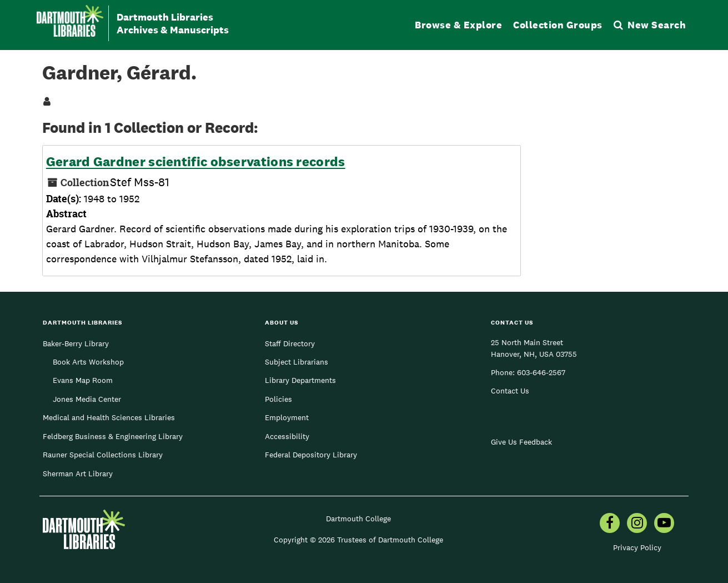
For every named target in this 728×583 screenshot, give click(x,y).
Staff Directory (290, 343)
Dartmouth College (358, 519)
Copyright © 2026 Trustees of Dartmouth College (358, 540)
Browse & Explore (458, 25)
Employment (287, 417)
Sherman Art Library (78, 474)
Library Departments (300, 380)
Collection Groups (558, 25)
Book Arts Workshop (88, 362)
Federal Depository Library (311, 455)
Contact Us (510, 391)
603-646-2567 (541, 372)
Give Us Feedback (521, 442)
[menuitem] (610, 524)
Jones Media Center (87, 399)
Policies (278, 399)
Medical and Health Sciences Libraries (109, 417)
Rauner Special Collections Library (103, 455)
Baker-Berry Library (76, 343)
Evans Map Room (83, 380)
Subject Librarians (297, 362)
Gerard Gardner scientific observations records (196, 162)
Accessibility (287, 436)
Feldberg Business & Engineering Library (113, 436)
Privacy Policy (637, 547)
